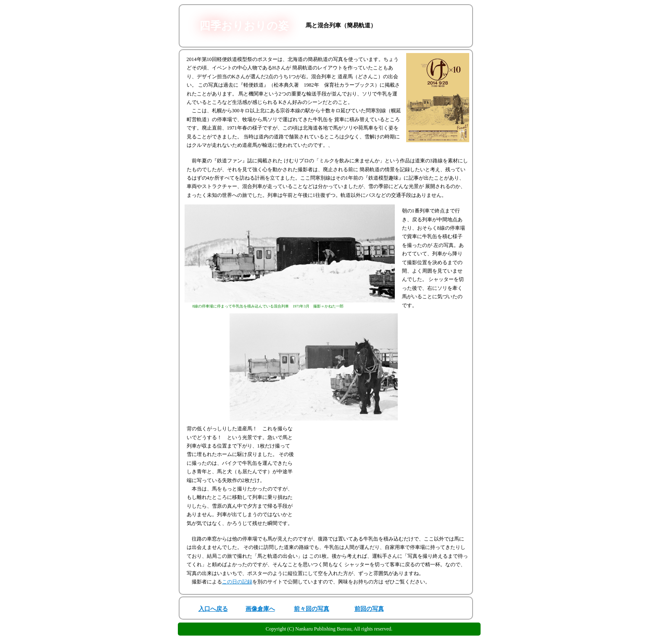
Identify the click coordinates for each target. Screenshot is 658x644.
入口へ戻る (213, 609)
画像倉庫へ (260, 609)
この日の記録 (237, 582)
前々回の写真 (312, 609)
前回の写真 (369, 609)
